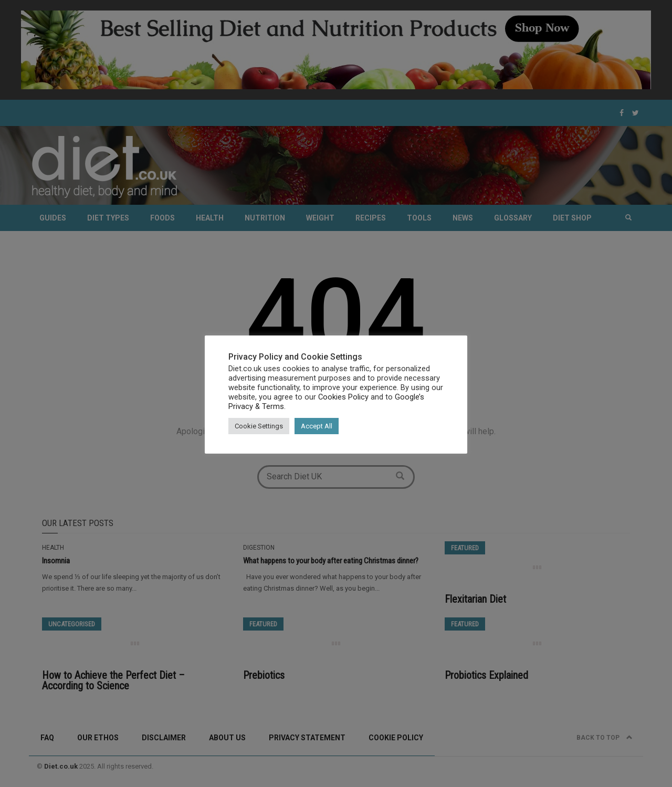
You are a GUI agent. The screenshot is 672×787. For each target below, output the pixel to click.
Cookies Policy (343, 397)
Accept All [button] (317, 426)
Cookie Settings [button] (259, 426)
